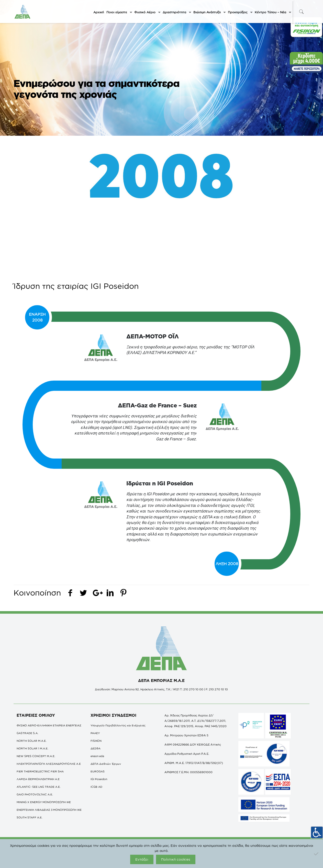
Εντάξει (142, 859)
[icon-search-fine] (302, 12)
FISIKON (96, 741)
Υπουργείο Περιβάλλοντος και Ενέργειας (118, 725)
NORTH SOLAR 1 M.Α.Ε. (32, 748)
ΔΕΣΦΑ (96, 748)
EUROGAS (98, 771)
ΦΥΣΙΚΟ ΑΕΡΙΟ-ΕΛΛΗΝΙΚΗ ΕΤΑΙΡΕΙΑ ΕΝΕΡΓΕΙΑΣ (49, 725)
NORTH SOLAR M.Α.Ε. (32, 741)
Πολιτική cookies (176, 859)
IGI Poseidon (99, 779)
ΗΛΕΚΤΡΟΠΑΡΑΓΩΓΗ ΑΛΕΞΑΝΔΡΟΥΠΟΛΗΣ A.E (49, 764)
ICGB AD (96, 787)
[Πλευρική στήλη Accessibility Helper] (317, 832)
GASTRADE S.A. (27, 733)
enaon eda (97, 756)
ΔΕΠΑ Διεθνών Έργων (106, 764)
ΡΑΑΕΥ (95, 733)
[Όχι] (317, 854)
